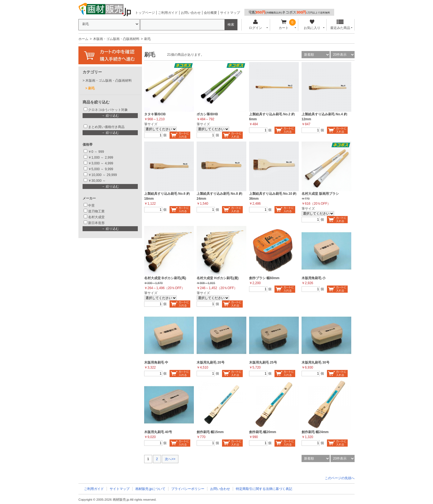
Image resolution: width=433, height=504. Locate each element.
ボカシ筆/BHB (207, 114)
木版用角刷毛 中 (156, 362)
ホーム (83, 39)
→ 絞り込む (110, 116)
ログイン (255, 25)
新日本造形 (96, 223)
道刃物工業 (96, 211)
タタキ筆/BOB (155, 114)
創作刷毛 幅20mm (263, 432)
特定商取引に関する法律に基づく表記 (264, 489)
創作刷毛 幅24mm (315, 432)
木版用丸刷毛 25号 (263, 362)
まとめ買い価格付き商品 (106, 127)
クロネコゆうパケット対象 (108, 110)
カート (284, 25)
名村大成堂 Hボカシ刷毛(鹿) (218, 278)
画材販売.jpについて (150, 489)
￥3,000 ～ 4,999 (101, 163)
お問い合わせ (191, 13)
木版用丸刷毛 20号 (211, 362)
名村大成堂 (96, 217)
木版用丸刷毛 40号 (158, 432)
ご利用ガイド (168, 13)
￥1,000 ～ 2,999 (101, 158)
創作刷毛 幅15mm (210, 432)
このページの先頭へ (340, 478)
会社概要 (210, 13)
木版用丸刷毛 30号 (315, 362)
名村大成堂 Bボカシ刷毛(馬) (165, 278)
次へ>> (170, 459)
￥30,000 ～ (97, 181)
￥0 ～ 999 (96, 152)
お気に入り (312, 25)
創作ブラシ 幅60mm (264, 278)
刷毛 (91, 88)
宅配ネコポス (289, 12)
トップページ (145, 13)
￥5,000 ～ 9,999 (101, 169)
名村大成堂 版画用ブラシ (320, 194)
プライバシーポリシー (188, 489)
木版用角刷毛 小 (314, 278)
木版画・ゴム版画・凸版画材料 (116, 39)
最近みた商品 (340, 25)
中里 (91, 206)
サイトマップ (230, 13)
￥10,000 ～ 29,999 (102, 175)
